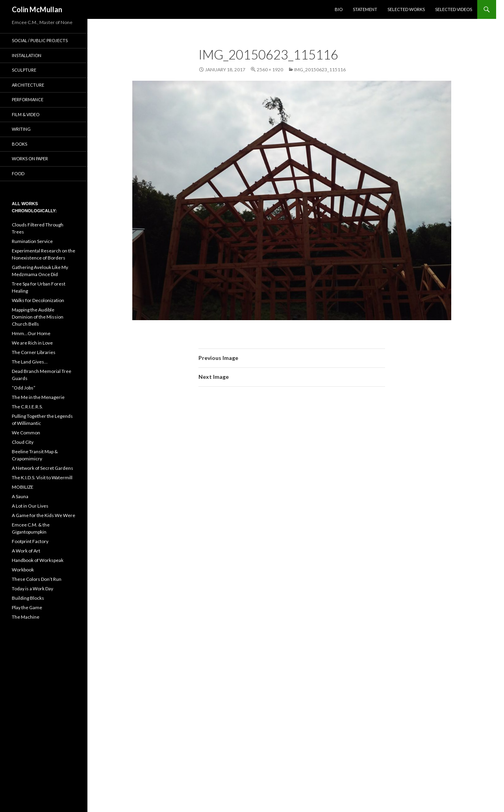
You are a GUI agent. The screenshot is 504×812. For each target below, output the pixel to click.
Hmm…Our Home (31, 333)
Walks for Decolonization (38, 300)
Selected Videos (454, 9)
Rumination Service (32, 241)
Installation (27, 55)
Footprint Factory (30, 541)
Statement (365, 9)
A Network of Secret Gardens (43, 468)
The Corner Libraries (34, 352)
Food (18, 173)
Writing (21, 129)
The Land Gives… (30, 362)
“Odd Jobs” (24, 388)
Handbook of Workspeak (38, 560)
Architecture (28, 85)
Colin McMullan (37, 9)
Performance (28, 99)
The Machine (26, 617)
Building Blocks (28, 598)
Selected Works (406, 9)
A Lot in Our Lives (30, 506)
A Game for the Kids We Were (44, 515)
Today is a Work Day (32, 589)
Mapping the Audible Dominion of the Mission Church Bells (38, 317)
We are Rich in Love (32, 343)
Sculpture (24, 70)
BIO (339, 9)
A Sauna (20, 496)
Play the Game (27, 607)
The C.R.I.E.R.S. (27, 407)
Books (19, 144)
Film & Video (26, 114)
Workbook (23, 570)
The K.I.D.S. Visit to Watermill (42, 477)
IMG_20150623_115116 (320, 70)
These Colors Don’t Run (37, 579)
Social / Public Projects (40, 40)
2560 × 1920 (270, 70)
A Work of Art (26, 551)
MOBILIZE (23, 487)
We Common (26, 433)
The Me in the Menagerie (38, 397)
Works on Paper (30, 159)
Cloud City (23, 442)
